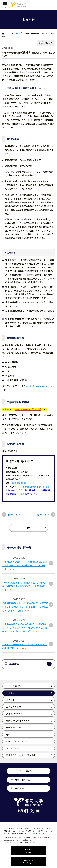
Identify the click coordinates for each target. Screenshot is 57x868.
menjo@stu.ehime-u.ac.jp (36, 487)
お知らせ (17, 33)
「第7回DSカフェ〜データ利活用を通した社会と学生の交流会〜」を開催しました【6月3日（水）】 (24, 566)
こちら (33, 833)
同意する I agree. (29, 851)
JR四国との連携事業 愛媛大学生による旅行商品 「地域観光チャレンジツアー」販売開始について (25, 586)
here (10, 842)
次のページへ (43, 515)
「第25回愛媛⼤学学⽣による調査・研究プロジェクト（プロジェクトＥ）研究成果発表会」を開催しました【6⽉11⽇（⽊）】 (25, 627)
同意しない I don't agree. (29, 861)
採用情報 (19, 788)
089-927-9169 (19, 483)
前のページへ (14, 515)
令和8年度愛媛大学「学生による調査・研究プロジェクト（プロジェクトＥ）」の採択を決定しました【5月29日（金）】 (25, 607)
